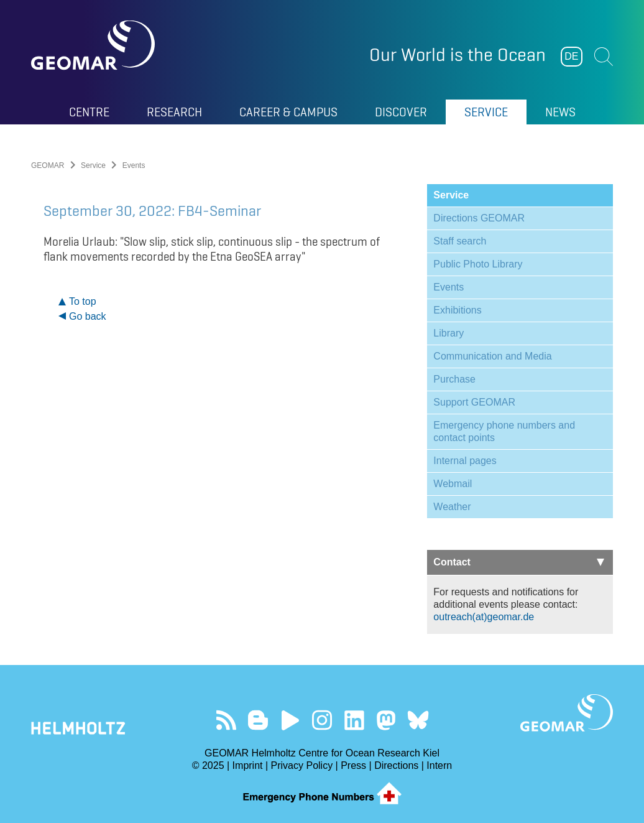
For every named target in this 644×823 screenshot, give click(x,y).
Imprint (248, 765)
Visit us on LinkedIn (354, 720)
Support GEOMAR (474, 402)
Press (353, 765)
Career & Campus (288, 112)
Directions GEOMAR (479, 218)
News (560, 112)
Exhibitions (457, 310)
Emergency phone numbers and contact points (504, 431)
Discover (401, 112)
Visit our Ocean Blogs (258, 720)
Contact (519, 562)
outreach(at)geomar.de (484, 617)
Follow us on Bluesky (418, 720)
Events (448, 287)
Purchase (454, 379)
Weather (452, 507)
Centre (89, 112)
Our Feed (226, 720)
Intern (439, 765)
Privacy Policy (302, 765)
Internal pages (465, 461)
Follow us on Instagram (322, 720)
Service (486, 112)
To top (83, 301)
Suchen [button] (604, 57)
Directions (396, 765)
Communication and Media (492, 356)
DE (571, 56)
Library (448, 333)
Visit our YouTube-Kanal (290, 720)
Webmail (453, 484)
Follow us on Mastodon (386, 720)
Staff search (460, 241)
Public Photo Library (478, 264)
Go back (88, 316)
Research (174, 112)
